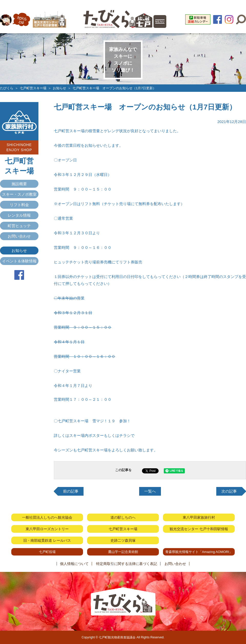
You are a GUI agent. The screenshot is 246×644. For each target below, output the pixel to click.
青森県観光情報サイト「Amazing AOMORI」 (199, 552)
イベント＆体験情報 (19, 261)
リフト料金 (19, 205)
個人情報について (74, 564)
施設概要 (19, 184)
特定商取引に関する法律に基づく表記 (127, 564)
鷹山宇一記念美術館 (123, 552)
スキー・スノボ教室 (19, 194)
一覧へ (150, 491)
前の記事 (71, 491)
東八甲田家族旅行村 (199, 517)
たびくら (7, 88)
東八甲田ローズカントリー (47, 529)
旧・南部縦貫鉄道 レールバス (47, 540)
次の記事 (229, 491)
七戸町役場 (47, 552)
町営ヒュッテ (19, 226)
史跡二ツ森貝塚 (123, 540)
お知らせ (59, 88)
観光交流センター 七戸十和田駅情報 (199, 529)
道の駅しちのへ (123, 517)
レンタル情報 (19, 215)
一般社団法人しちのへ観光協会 (47, 517)
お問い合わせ (19, 236)
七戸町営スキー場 (33, 88)
